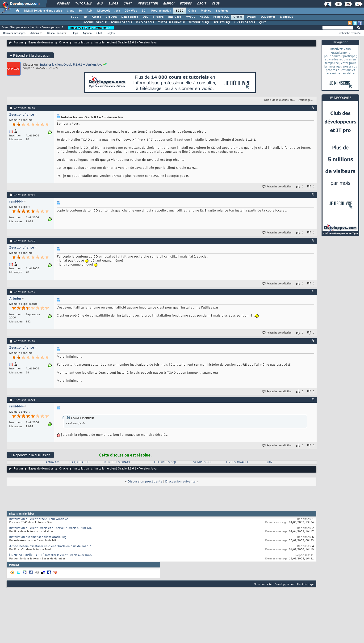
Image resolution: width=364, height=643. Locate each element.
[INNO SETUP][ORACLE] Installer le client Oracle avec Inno (50, 555)
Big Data (111, 17)
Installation (81, 43)
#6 (313, 399)
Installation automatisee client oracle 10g (38, 537)
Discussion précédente (145, 482)
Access (96, 17)
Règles (111, 33)
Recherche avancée (349, 33)
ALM (90, 11)
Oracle (238, 17)
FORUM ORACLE (121, 23)
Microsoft (103, 11)
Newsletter (147, 4)
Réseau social (55, 33)
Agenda (87, 33)
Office (192, 11)
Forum (18, 43)
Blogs (113, 4)
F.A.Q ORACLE (145, 23)
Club (215, 4)
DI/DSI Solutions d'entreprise (43, 11)
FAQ (100, 4)
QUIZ (262, 23)
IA (80, 11)
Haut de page (305, 584)
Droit (201, 4)
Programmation (161, 11)
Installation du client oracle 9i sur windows (39, 519)
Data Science (130, 17)
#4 (313, 292)
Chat (128, 4)
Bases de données (41, 43)
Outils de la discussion (278, 100)
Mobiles (206, 11)
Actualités (52, 462)
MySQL (190, 17)
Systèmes (222, 11)
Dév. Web (131, 11)
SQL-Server (268, 17)
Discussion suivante (180, 482)
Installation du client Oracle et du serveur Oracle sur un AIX (50, 528)
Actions (35, 33)
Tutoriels (83, 4)
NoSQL (204, 17)
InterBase (175, 17)
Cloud (71, 11)
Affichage (305, 100)
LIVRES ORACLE (245, 23)
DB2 (146, 17)
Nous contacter (263, 584)
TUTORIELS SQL (199, 23)
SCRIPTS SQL (222, 23)
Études (186, 4)
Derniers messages (14, 33)
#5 (313, 341)
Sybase (251, 17)
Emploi (169, 4)
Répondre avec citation (277, 187)
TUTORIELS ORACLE (171, 23)
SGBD (180, 11)
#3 (313, 241)
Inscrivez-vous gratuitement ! (91, 28)
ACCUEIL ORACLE (95, 23)
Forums (63, 4)
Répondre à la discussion (30, 55)
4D (85, 17)
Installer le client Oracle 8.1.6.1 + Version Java (71, 65)
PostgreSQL (221, 17)
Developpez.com (285, 584)
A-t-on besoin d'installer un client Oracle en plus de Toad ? (50, 546)
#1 (313, 108)
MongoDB (287, 17)
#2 (313, 195)
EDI (144, 11)
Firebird (158, 17)
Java (117, 11)
